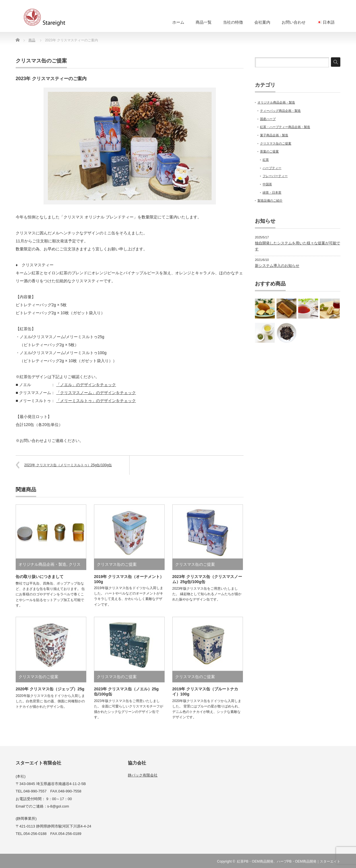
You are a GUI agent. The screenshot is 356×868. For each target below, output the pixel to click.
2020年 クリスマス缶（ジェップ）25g (50, 689)
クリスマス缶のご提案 (41, 61)
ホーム (178, 22)
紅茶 (266, 160)
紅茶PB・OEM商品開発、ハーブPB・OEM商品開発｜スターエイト (289, 861)
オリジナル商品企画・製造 (42, 564)
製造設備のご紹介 (270, 200)
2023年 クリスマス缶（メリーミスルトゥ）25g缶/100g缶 (68, 465)
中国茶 (267, 184)
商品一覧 (204, 22)
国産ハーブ (268, 119)
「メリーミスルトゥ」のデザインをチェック (96, 401)
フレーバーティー (275, 176)
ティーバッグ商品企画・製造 (280, 111)
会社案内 (262, 22)
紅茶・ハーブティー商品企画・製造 (285, 127)
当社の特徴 (233, 22)
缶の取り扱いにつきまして (40, 577)
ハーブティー (272, 168)
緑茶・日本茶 (272, 192)
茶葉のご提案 (269, 151)
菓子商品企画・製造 (274, 135)
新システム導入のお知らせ (277, 266)
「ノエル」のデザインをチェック (86, 385)
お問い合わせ (294, 22)
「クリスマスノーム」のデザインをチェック (96, 393)
